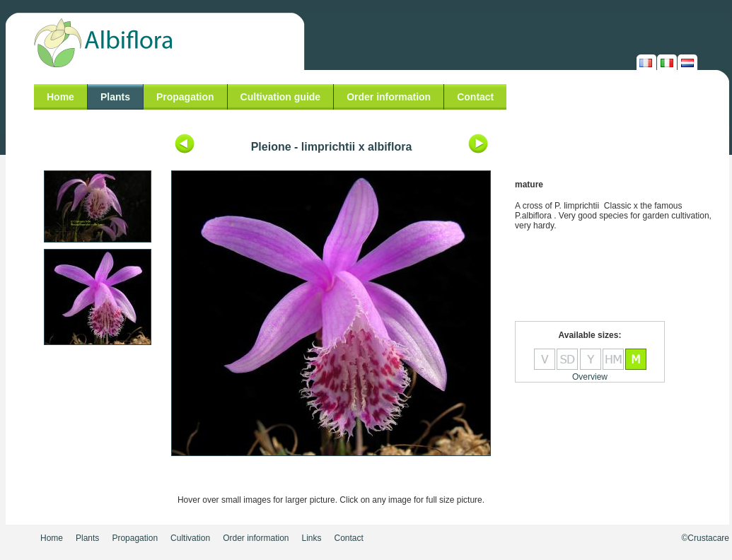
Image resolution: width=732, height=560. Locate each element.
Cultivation (190, 538)
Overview (590, 377)
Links (312, 538)
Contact (475, 97)
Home (60, 97)
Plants (115, 97)
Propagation (185, 97)
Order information (389, 97)
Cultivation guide (281, 97)
